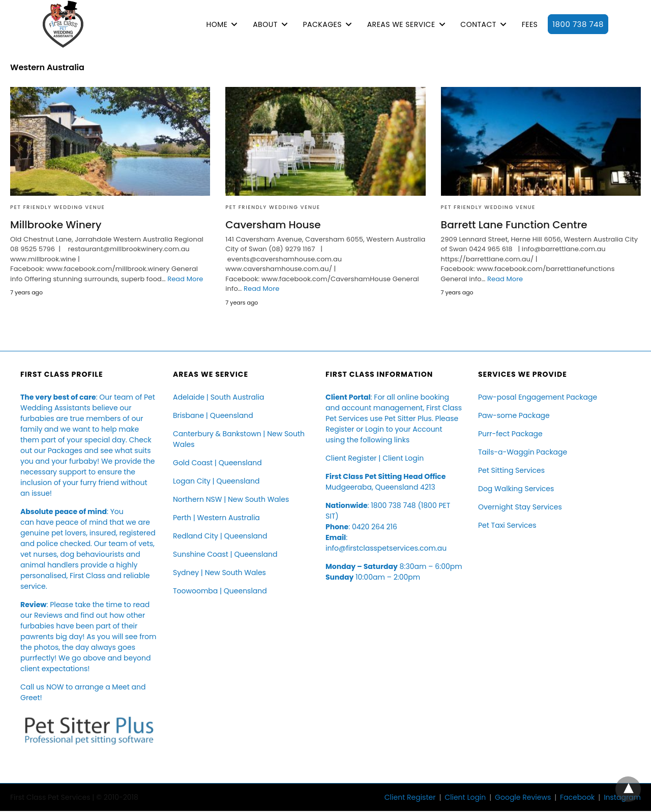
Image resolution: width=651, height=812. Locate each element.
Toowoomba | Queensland (220, 591)
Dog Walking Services (516, 489)
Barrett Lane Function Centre (514, 225)
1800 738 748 (578, 24)
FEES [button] (530, 24)
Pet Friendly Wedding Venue (57, 207)
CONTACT (478, 24)
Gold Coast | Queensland (217, 463)
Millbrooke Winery (56, 225)
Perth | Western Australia (216, 518)
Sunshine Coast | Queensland (225, 554)
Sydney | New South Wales (219, 573)
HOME (217, 24)
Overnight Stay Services (520, 507)
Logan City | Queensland (216, 481)
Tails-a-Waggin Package (523, 452)
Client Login (403, 458)
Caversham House (273, 225)
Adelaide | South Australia (218, 397)
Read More (185, 279)
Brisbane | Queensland (213, 415)
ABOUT (265, 24)
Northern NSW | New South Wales (231, 499)
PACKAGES (322, 24)
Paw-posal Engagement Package (538, 397)
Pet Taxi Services (507, 525)
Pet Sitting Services (511, 470)
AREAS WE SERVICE (401, 24)
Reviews (48, 615)
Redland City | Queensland (220, 536)
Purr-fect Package (510, 434)
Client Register (351, 458)
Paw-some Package (514, 415)
